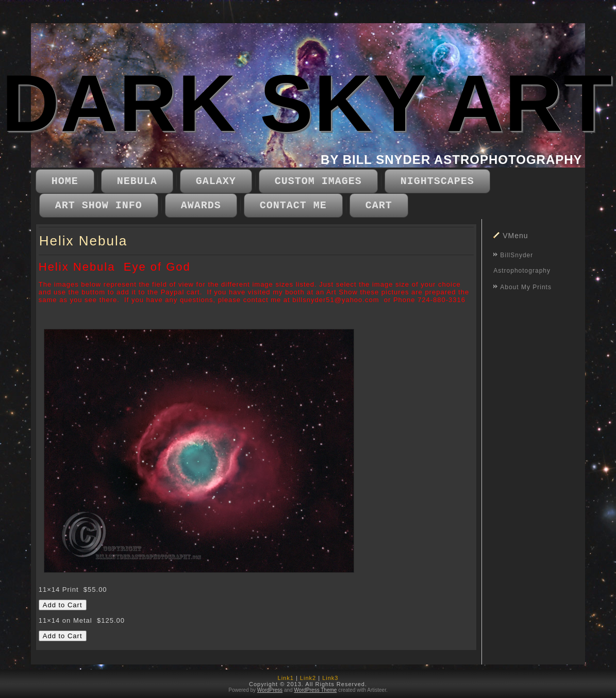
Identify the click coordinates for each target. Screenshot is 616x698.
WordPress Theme (315, 690)
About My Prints (526, 287)
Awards (201, 205)
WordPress (270, 690)
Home (65, 181)
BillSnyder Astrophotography (522, 263)
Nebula (137, 181)
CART (379, 205)
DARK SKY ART (307, 103)
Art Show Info (99, 205)
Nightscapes (437, 181)
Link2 (308, 678)
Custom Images (318, 181)
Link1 (286, 678)
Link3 (330, 678)
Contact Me (293, 205)
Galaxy (216, 181)
